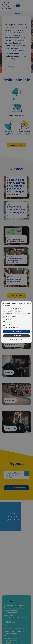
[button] (16, 340)
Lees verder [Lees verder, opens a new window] (27, 313)
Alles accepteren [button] (16, 332)
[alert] (16, 322)
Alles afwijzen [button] (16, 336)
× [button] (30, 303)
